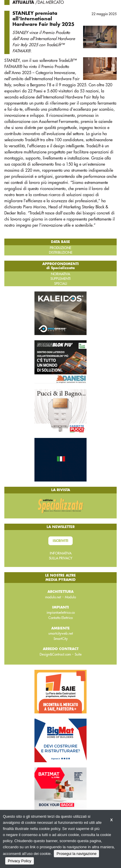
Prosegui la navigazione (76, 854)
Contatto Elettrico (60, 618)
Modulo (70, 597)
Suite (78, 654)
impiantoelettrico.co (61, 613)
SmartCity (61, 639)
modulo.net (53, 597)
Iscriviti (60, 541)
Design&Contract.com (55, 654)
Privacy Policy (20, 861)
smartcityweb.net (61, 633)
